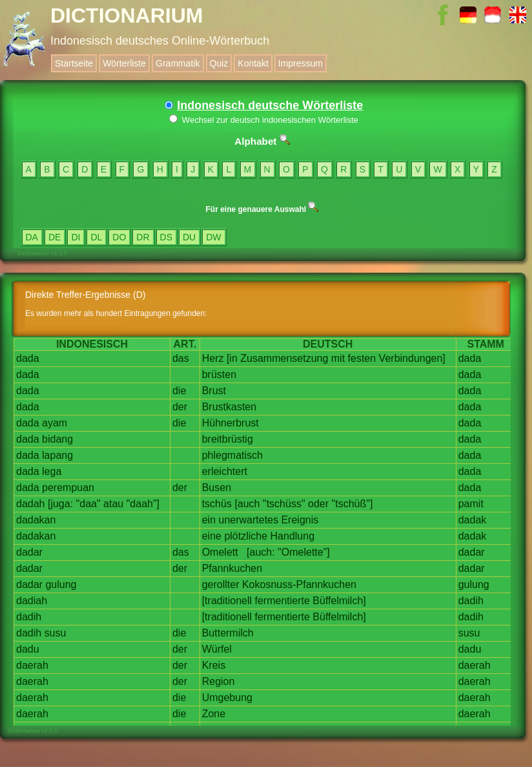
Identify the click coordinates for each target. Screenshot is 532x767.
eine (212, 536)
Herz (213, 358)
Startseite (74, 63)
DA (32, 237)
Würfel (217, 649)
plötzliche (246, 536)
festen (362, 358)
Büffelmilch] (339, 601)
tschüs (217, 504)
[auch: (261, 552)
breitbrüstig (228, 439)
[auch (247, 504)
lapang (57, 455)
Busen (217, 488)
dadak (473, 520)
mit (338, 358)
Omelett (220, 552)
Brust (214, 391)
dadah (31, 504)
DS (166, 237)
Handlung (293, 536)
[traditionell (227, 601)
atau (113, 504)
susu (56, 633)
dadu (28, 649)
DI (76, 237)
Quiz (219, 63)
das (181, 358)
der (180, 407)
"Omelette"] (304, 552)
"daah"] (143, 504)
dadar (29, 552)
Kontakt (253, 63)
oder (318, 504)
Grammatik (178, 63)
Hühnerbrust (230, 423)
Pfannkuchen (232, 568)
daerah (32, 665)
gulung (61, 584)
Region (219, 681)
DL (96, 237)
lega (52, 471)
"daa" (88, 504)
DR (143, 237)
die (179, 391)
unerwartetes (248, 520)
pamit (471, 504)
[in (232, 358)
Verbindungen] (412, 358)
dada (28, 358)
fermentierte (282, 601)
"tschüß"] (353, 504)
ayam (55, 423)
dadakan (36, 520)
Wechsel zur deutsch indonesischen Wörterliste (264, 120)
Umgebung (227, 698)
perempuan (68, 488)
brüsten (219, 374)
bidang (57, 439)
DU (189, 237)
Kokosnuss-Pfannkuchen (299, 584)
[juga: (60, 504)
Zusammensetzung (284, 358)
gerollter (221, 584)
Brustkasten (229, 407)
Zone (214, 714)
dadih (471, 601)
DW (213, 237)
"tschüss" (284, 504)
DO (119, 237)
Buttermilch (228, 633)
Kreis (214, 665)
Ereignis (300, 520)
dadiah (32, 601)
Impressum (301, 63)
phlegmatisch (232, 455)
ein (209, 520)
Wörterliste (124, 63)
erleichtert (225, 471)
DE (55, 237)
